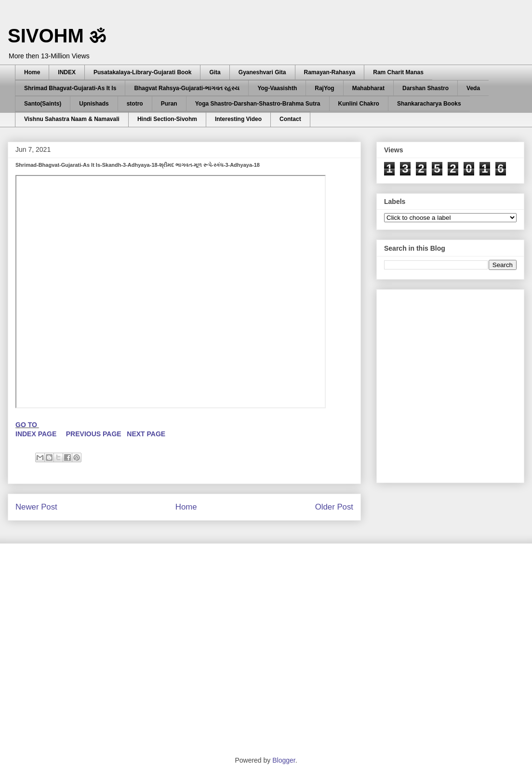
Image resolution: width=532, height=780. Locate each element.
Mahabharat (368, 88)
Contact (290, 119)
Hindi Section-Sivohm (167, 119)
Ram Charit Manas (398, 72)
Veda (473, 88)
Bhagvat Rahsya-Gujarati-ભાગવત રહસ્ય (187, 88)
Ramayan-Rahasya (330, 72)
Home (32, 72)
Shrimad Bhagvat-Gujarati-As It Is (70, 88)
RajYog (324, 88)
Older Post (334, 507)
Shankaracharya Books (429, 104)
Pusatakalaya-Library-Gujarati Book (142, 72)
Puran (169, 104)
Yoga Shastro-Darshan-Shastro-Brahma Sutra (258, 104)
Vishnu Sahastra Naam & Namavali (72, 119)
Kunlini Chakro (359, 104)
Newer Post (36, 507)
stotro (135, 104)
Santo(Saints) (43, 104)
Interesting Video (238, 119)
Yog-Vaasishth (277, 88)
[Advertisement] (90, 383)
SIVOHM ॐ (57, 36)
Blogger (284, 760)
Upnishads (94, 104)
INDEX (67, 72)
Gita (215, 72)
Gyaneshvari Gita (262, 72)
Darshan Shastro (426, 88)
